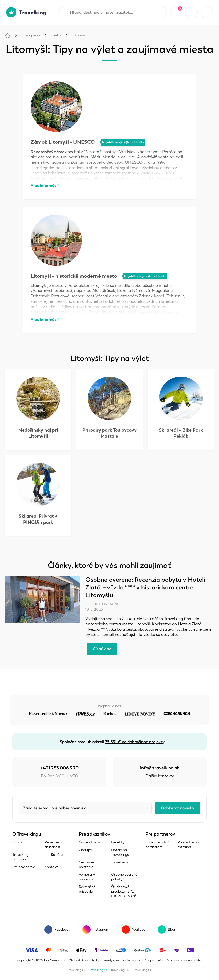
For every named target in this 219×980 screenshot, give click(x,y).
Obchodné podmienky (84, 960)
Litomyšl (79, 35)
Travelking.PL (143, 970)
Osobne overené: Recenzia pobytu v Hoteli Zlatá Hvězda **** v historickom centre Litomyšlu (145, 587)
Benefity (118, 842)
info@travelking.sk (160, 768)
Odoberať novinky (178, 808)
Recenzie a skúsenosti (53, 845)
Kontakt (51, 867)
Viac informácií (45, 186)
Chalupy (85, 850)
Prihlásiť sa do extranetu (189, 845)
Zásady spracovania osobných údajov (128, 960)
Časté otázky (89, 842)
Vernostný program (87, 877)
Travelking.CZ (77, 970)
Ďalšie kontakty (160, 776)
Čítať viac (102, 649)
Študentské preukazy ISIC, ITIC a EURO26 (124, 892)
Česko (56, 35)
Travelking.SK (98, 970)
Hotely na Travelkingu (120, 852)
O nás (17, 842)
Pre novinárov (23, 867)
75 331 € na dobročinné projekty (135, 742)
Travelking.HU (120, 970)
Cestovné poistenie (86, 865)
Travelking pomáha (20, 857)
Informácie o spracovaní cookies (179, 960)
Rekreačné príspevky (87, 889)
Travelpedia (31, 35)
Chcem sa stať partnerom (157, 845)
